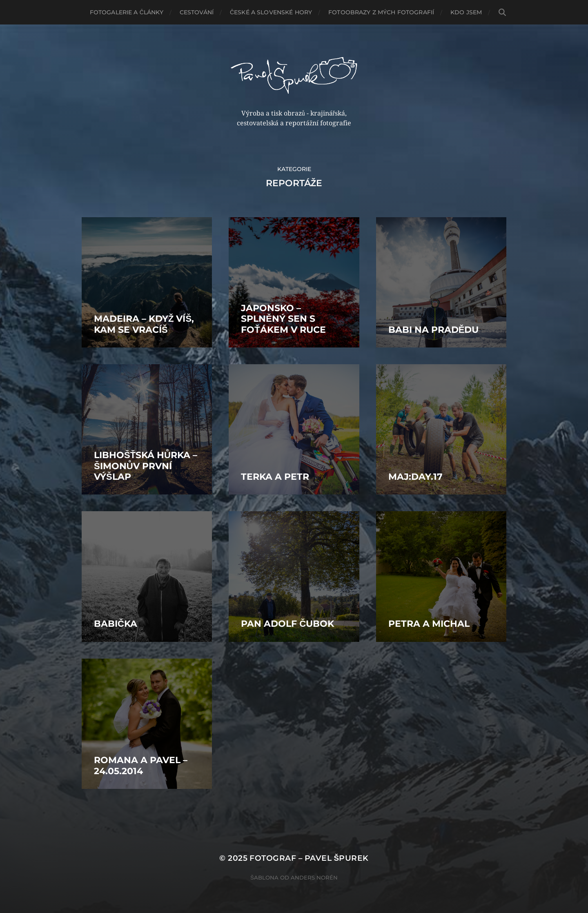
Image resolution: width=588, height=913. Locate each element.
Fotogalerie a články (127, 12)
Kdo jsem (466, 12)
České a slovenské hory (271, 12)
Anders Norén (314, 877)
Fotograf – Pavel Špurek (309, 858)
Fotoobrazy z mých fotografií (381, 12)
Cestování (197, 12)
